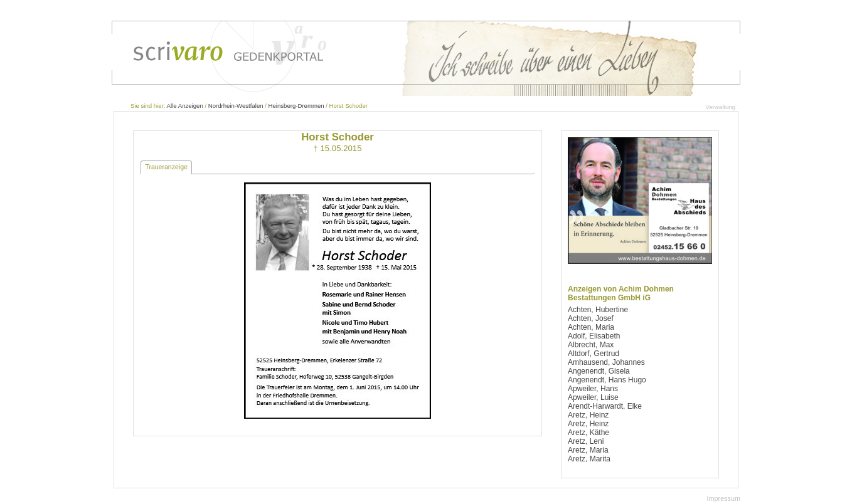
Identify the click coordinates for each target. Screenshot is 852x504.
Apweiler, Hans (593, 389)
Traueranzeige (166, 167)
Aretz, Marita (589, 459)
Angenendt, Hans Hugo (607, 380)
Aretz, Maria (588, 450)
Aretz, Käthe (588, 433)
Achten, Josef (591, 318)
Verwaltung (721, 107)
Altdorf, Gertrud (594, 354)
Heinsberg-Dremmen (296, 106)
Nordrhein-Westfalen (236, 106)
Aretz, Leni (586, 441)
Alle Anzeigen (185, 106)
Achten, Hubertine (598, 310)
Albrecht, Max (591, 345)
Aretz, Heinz (588, 415)
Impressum (724, 498)
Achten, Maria (591, 327)
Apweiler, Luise (593, 397)
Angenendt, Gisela (599, 371)
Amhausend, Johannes (606, 362)
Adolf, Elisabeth (594, 336)
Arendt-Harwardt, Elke (605, 406)
